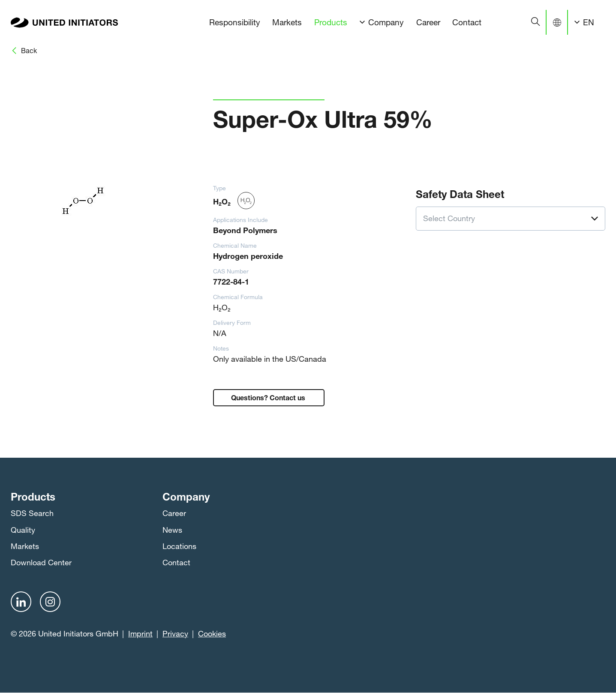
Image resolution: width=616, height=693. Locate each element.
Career (428, 22)
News (172, 530)
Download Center (41, 562)
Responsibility (235, 22)
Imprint (140, 633)
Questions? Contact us (269, 397)
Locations (179, 546)
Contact (467, 22)
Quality (23, 530)
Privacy (175, 633)
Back (29, 50)
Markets (287, 22)
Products (331, 22)
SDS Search (32, 513)
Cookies (212, 633)
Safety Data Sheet (460, 193)
